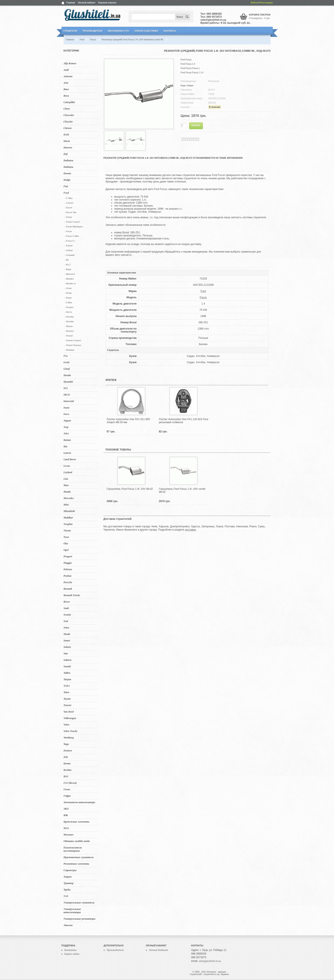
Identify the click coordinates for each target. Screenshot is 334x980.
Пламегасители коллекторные (73, 849)
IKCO (67, 395)
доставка (190, 530)
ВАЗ (66, 776)
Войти (254, 3)
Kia (65, 446)
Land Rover (70, 459)
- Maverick (70, 274)
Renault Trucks (72, 595)
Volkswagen (70, 718)
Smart (67, 641)
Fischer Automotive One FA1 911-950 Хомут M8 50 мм (128, 421)
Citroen (68, 128)
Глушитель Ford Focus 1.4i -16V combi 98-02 (182, 490)
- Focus (68, 231)
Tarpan (67, 679)
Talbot (67, 673)
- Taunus (69, 326)
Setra (66, 628)
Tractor (68, 705)
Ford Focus (186, 60)
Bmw (66, 89)
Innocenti (69, 401)
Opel (66, 550)
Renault (68, 589)
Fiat (66, 186)
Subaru (68, 660)
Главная (71, 3)
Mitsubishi (69, 511)
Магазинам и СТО (118, 31)
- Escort (68, 207)
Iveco (67, 414)
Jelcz (66, 433)
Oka (66, 543)
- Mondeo (69, 279)
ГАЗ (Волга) (70, 783)
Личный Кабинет (159, 950)
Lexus (67, 466)
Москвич (69, 835)
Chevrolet (69, 115)
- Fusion (69, 245)
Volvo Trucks (71, 731)
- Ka (67, 260)
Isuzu (67, 408)
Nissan (67, 531)
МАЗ (66, 828)
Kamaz (67, 440)
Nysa (66, 537)
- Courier (69, 203)
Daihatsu (68, 160)
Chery (67, 109)
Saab (66, 608)
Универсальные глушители (79, 903)
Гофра (67, 796)
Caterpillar (69, 102)
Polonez (68, 569)
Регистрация (266, 3)
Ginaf (67, 369)
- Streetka (69, 317)
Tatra (66, 692)
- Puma (68, 298)
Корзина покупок (107, 3)
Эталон (68, 925)
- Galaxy (69, 250)
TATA (67, 686)
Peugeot (68, 556)
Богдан (68, 770)
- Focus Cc (70, 241)
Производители (92, 31)
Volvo (67, 725)
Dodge (67, 180)
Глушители (70, 31)
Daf (66, 154)
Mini (66, 505)
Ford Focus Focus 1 (190, 68)
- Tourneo (69, 331)
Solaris (67, 647)
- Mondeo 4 (70, 283)
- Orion (68, 288)
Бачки (67, 763)
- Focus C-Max (72, 236)
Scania (67, 615)
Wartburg (69, 738)
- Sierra (68, 312)
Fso (66, 356)
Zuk (66, 757)
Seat (66, 621)
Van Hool (69, 712)
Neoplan (68, 524)
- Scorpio (69, 307)
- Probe (68, 293)
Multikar (68, 518)
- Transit (69, 336)
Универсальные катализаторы (72, 911)
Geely (67, 362)
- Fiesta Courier (72, 222)
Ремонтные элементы (76, 864)
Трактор (69, 883)
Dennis (67, 173)
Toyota (67, 699)
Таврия (68, 877)
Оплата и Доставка (146, 31)
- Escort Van (71, 212)
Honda (67, 375)
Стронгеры (70, 870)
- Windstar (70, 350)
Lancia (67, 453)
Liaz (66, 479)
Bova (66, 96)
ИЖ (66, 815)
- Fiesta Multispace (74, 226)
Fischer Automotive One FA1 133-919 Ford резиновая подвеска (183, 421)
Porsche (68, 582)
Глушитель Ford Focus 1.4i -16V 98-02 (130, 489)
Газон (67, 789)
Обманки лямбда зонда (77, 841)
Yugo (66, 744)
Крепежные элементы (77, 822)
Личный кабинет (87, 3)
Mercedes (69, 498)
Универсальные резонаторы (80, 919)
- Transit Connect (73, 340)
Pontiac (68, 576)
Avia (66, 83)
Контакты (170, 31)
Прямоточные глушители (79, 857)
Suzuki (67, 666)
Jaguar (67, 421)
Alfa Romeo (70, 63)
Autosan (68, 76)
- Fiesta (68, 217)
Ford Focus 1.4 (188, 64)
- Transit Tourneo (73, 345)
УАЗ (66, 896)
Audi (66, 70)
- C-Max (69, 198)
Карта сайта (72, 954)
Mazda (67, 492)
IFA (66, 388)
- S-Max (68, 302)
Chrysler (68, 122)
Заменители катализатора (79, 802)
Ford (66, 193)
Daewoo (68, 148)
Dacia (67, 141)
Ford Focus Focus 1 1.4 (192, 73)
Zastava (68, 751)
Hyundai (68, 382)
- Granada (70, 255)
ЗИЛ (66, 809)
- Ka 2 (68, 264)
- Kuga (68, 269)
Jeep (66, 427)
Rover (67, 602)
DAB (66, 135)
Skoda (67, 634)
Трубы (67, 890)
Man (66, 485)
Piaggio (68, 563)
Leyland (68, 472)
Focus (203, 297)
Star (66, 653)
